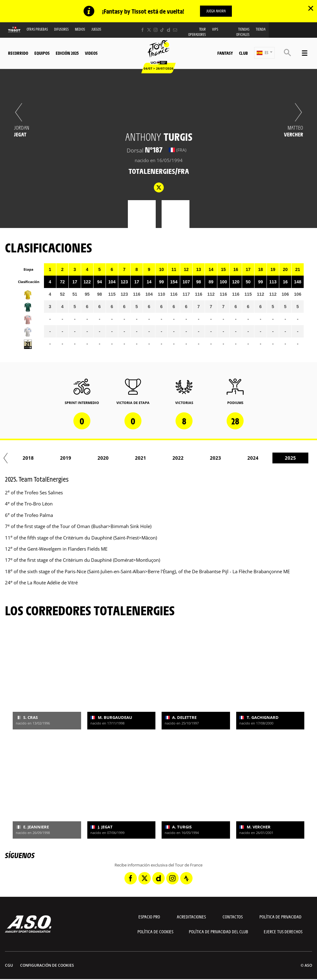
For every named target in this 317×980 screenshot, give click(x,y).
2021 (210, 458)
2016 (22, 458)
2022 (247, 458)
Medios (80, 29)
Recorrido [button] (18, 53)
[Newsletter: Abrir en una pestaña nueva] (175, 30)
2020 (172, 458)
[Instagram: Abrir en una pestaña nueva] (156, 30)
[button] (264, 53)
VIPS (215, 29)
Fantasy (225, 53)
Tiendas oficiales (243, 32)
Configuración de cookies (47, 965)
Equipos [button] (42, 53)
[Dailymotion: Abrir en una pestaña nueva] (169, 30)
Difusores (61, 29)
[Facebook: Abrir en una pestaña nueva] (143, 30)
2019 (135, 458)
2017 (60, 458)
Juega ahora (216, 11)
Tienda (261, 29)
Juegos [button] (96, 29)
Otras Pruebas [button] (37, 29)
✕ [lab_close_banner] (311, 8)
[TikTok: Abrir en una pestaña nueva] (162, 30)
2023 (284, 458)
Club (243, 53)
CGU (9, 965)
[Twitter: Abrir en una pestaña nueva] (149, 30)
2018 (97, 458)
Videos (91, 53)
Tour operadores (197, 32)
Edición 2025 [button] (67, 53)
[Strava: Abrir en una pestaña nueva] (186, 878)
